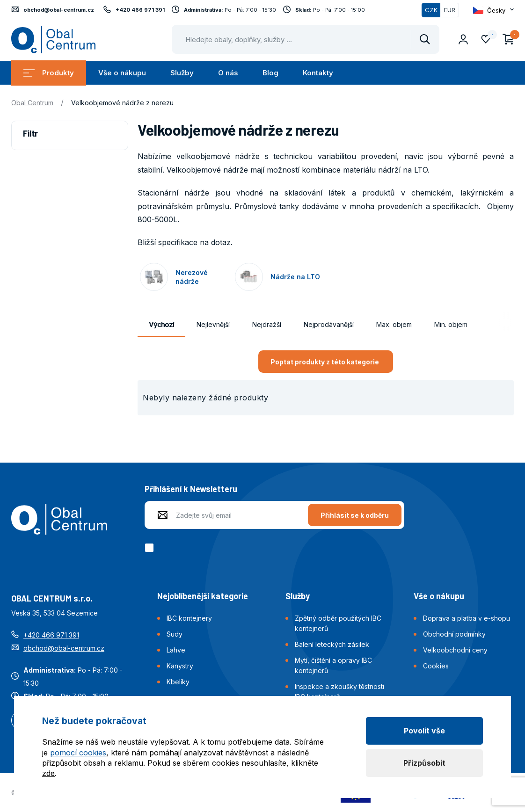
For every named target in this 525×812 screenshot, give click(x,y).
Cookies (436, 666)
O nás (228, 73)
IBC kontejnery (189, 618)
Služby (182, 73)
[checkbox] (151, 548)
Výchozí (161, 324)
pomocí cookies (78, 753)
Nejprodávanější (329, 324)
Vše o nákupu (122, 73)
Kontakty (318, 73)
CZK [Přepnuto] (431, 10)
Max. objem (394, 324)
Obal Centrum (32, 103)
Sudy (175, 634)
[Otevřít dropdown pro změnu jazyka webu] (493, 10)
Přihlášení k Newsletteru (191, 489)
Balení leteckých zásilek (332, 644)
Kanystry (180, 666)
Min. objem (451, 324)
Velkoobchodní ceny (455, 650)
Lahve (176, 650)
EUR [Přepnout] (450, 10)
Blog (270, 73)
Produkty (49, 73)
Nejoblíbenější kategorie (203, 596)
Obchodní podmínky (454, 634)
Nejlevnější (213, 324)
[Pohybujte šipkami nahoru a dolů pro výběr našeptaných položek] (306, 39)
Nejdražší (267, 324)
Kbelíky (178, 682)
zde (48, 773)
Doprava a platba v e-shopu (467, 618)
